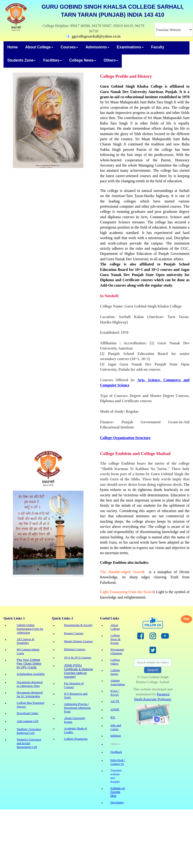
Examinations (130, 47)
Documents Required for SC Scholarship (30, 694)
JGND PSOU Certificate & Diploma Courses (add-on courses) (78, 671)
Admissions (97, 47)
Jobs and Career (116, 727)
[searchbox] (153, 663)
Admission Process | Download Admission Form (77, 708)
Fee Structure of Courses (74, 685)
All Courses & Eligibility (26, 641)
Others (111, 60)
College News (83, 60)
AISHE (115, 709)
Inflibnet (116, 736)
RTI (113, 717)
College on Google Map (118, 792)
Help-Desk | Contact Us (118, 762)
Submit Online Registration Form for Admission (30, 629)
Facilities (52, 60)
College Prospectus (76, 739)
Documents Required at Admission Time (30, 684)
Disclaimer (117, 802)
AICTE (115, 701)
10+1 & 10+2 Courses (77, 657)
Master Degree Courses (78, 641)
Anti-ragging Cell (28, 721)
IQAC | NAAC (115, 693)
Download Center (28, 713)
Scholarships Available (31, 674)
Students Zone (22, 60)
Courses (69, 47)
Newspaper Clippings (117, 651)
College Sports (115, 672)
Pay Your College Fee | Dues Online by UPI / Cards (29, 664)
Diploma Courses (75, 649)
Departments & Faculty (78, 625)
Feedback (116, 752)
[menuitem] (12, 48)
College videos (115, 662)
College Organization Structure (125, 438)
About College (39, 47)
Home (12, 47)
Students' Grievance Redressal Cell (29, 731)
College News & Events (116, 639)
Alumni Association (118, 682)
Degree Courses (74, 633)
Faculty (158, 47)
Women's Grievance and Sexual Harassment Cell (29, 743)
